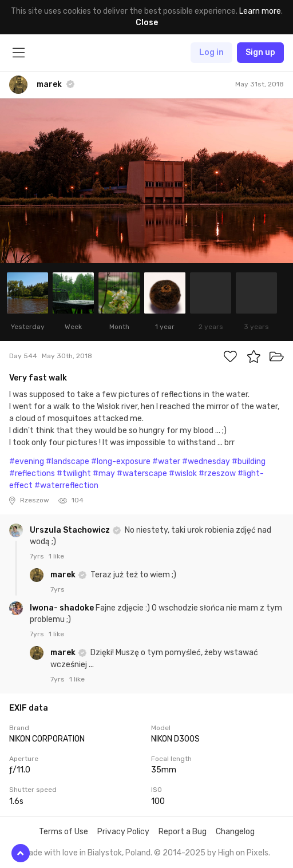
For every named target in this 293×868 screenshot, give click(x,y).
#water (166, 461)
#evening (27, 461)
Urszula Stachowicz (71, 530)
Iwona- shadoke (63, 608)
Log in (211, 52)
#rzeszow (217, 473)
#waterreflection (66, 485)
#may (104, 473)
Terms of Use (64, 832)
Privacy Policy (123, 832)
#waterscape (142, 473)
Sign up (260, 52)
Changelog (235, 832)
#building (249, 461)
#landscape (68, 461)
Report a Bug (183, 832)
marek (64, 575)
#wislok (183, 473)
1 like (56, 556)
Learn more (260, 11)
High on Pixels (243, 853)
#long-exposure (121, 461)
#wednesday (206, 461)
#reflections (32, 473)
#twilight (74, 473)
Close (147, 23)
